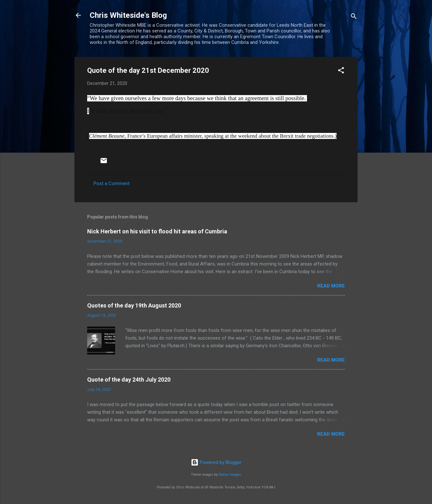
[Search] (354, 17)
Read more (331, 286)
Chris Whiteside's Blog (128, 15)
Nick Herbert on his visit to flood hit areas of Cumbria (157, 231)
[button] (341, 71)
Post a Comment (111, 183)
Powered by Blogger (216, 462)
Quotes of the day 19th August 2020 (134, 305)
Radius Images (230, 475)
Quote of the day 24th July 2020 (129, 380)
